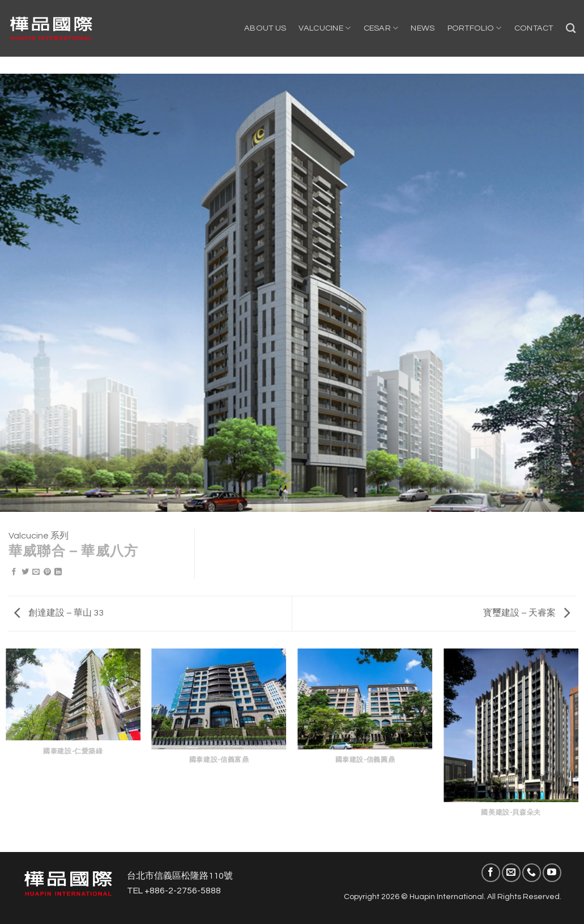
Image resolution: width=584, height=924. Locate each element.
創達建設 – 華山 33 (59, 613)
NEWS (423, 28)
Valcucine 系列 (39, 536)
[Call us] (532, 873)
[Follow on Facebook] (491, 873)
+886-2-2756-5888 (183, 891)
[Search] (571, 29)
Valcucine (325, 28)
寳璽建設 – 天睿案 (527, 613)
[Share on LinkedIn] (58, 573)
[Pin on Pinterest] (47, 573)
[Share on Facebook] (14, 573)
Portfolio (475, 28)
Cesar (381, 28)
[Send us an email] (511, 873)
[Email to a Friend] (36, 573)
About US (265, 28)
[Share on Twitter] (25, 573)
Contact (534, 28)
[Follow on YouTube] (552, 873)
